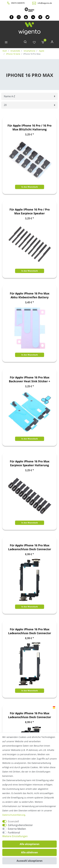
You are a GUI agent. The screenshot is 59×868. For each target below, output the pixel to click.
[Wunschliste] (34, 43)
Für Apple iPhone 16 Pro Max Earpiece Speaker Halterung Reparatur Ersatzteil (30, 463)
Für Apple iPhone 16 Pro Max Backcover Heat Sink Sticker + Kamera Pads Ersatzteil (29, 379)
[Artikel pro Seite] (29, 105)
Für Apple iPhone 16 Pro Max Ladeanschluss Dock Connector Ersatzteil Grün (30, 631)
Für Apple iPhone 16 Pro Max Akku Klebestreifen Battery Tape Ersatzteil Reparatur (30, 295)
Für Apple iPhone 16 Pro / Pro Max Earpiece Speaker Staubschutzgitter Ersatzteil (30, 211)
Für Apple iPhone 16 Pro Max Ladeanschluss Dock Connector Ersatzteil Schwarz (30, 715)
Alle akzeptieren (30, 844)
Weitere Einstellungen (15, 836)
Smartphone (29, 51)
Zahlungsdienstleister (20, 825)
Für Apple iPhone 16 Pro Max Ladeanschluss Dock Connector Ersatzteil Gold (30, 547)
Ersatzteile (15, 51)
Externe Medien (17, 829)
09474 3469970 (18, 3)
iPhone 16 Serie (13, 54)
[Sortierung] (29, 96)
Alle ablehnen (29, 852)
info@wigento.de (45, 3)
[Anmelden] (52, 43)
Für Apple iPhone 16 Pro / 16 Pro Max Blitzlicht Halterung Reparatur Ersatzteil (29, 127)
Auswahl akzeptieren (30, 861)
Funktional (14, 833)
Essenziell (13, 821)
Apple (41, 51)
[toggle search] (25, 43)
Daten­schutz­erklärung (14, 815)
